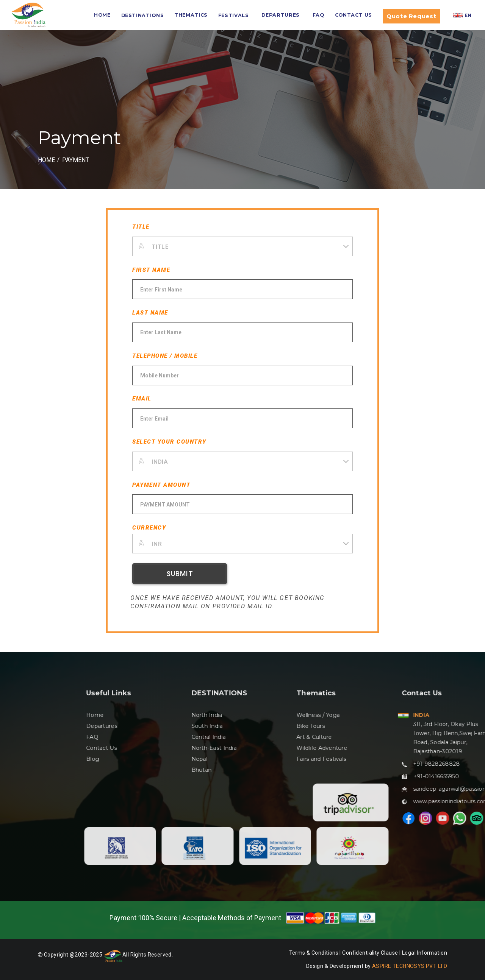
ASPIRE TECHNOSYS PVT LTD (410, 966)
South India (423, 726)
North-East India (430, 748)
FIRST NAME (151, 270)
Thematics (191, 15)
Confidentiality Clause (371, 953)
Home (311, 715)
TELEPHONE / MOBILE (165, 356)
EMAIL (142, 399)
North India (423, 715)
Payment (76, 160)
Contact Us (354, 15)
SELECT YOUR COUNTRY (169, 442)
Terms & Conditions (314, 953)
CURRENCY (149, 528)
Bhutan (418, 770)
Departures (280, 15)
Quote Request (411, 16)
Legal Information (425, 953)
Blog (309, 759)
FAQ (318, 15)
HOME (102, 15)
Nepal (415, 759)
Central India (425, 737)
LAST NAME (150, 313)
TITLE (141, 227)
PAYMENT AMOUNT (161, 485)
